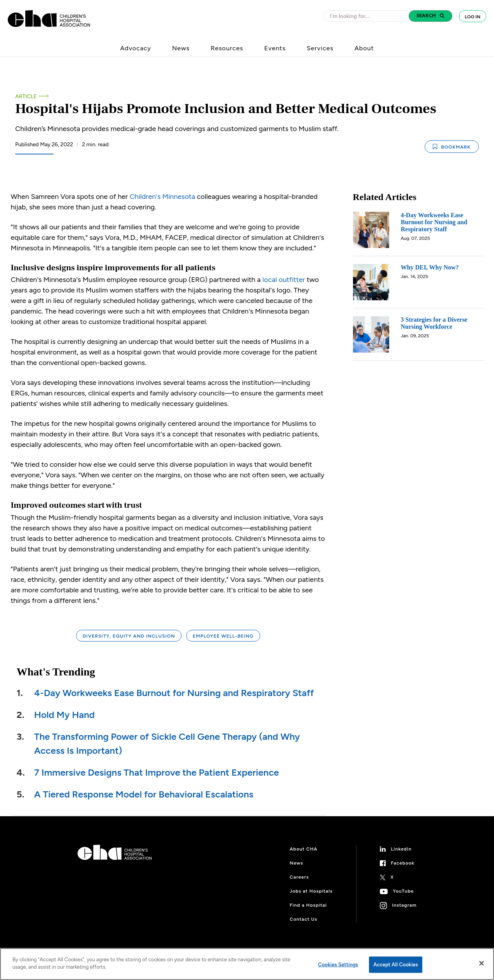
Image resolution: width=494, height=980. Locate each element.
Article (26, 97)
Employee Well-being (223, 636)
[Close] (482, 963)
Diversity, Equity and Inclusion (129, 636)
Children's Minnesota (162, 197)
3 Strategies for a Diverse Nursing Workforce (434, 323)
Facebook (403, 863)
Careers (299, 877)
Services (320, 48)
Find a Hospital (308, 905)
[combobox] (369, 16)
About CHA (304, 849)
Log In (473, 17)
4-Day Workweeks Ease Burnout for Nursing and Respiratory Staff (174, 693)
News (181, 48)
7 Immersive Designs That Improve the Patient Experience (157, 772)
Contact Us (304, 919)
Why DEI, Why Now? (430, 267)
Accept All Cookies (396, 965)
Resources (227, 48)
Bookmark (452, 147)
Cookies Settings (338, 965)
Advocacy (136, 48)
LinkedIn (401, 849)
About (364, 48)
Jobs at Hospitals (311, 891)
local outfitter (284, 280)
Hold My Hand (64, 715)
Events (275, 48)
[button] (430, 16)
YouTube (403, 891)
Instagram (404, 905)
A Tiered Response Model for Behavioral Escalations (144, 794)
